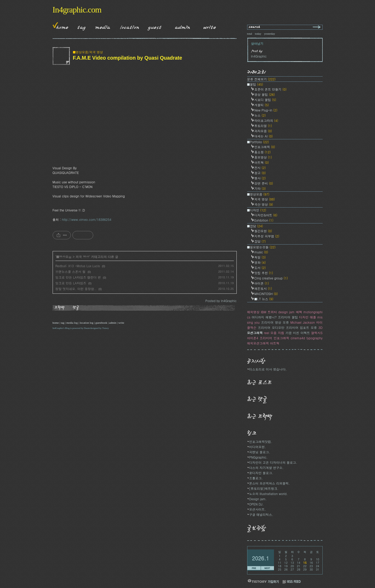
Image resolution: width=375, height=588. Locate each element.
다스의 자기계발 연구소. (267, 468)
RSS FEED (292, 582)
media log (72, 323)
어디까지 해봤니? (264, 317)
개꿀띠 (262, 105)
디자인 (304, 317)
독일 (260, 257)
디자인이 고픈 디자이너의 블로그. (273, 462)
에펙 (299, 312)
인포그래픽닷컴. (261, 442)
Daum (87, 328)
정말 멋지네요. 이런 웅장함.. (76, 289)
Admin (183, 26)
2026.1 (261, 558)
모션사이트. (258, 509)
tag (63, 323)
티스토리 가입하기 (263, 581)
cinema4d (298, 338)
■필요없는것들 (261, 247)
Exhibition (264, 220)
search (255, 27)
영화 (260, 262)
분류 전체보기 (261, 79)
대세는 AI (264, 136)
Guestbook (153, 26)
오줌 (273, 333)
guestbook (101, 323)
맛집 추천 (264, 273)
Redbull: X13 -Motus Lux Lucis (78, 266)
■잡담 (255, 226)
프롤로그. (256, 478)
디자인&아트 (266, 215)
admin (113, 323)
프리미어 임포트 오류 (301, 327)
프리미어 (266, 338)
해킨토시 (263, 288)
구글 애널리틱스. (261, 514)
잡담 (260, 241)
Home (60, 26)
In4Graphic (58, 328)
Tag (80, 26)
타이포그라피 (266, 120)
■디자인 (257, 210)
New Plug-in (266, 110)
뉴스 (260, 115)
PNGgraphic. (258, 457)
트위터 (272, 312)
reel (266, 333)
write (121, 323)
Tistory (105, 328)
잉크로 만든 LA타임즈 (71, 283)
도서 (260, 268)
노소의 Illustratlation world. (268, 494)
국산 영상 (264, 204)
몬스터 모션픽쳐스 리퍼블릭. (270, 483)
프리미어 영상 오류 (275, 322)
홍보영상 (263, 157)
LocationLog (128, 26)
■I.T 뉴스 (264, 299)
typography (315, 338)
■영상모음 (64, 257)
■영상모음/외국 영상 (88, 52)
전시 (260, 168)
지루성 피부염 (267, 236)
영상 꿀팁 (265, 94)
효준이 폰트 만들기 (271, 89)
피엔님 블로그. (260, 452)
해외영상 (253, 312)
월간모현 (263, 231)
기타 (260, 188)
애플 (313, 317)
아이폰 (262, 283)
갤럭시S (317, 333)
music (261, 252)
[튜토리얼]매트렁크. (264, 488)
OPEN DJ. (257, 504)
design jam (286, 312)
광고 (260, 173)
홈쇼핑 (263, 152)
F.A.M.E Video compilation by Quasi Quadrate (128, 58)
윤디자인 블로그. (261, 473)
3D (321, 327)
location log (86, 323)
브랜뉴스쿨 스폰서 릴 (71, 271)
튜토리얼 (263, 126)
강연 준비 (264, 183)
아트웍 (262, 162)
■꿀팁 (255, 84)
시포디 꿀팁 (265, 100)
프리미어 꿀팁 (288, 317)
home (56, 323)
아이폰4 (253, 338)
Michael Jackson (303, 322)
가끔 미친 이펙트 (298, 333)
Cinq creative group (271, 278)
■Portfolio (258, 142)
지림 (281, 333)
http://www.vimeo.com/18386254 (87, 219)
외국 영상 (82, 257)
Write (210, 26)
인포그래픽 (265, 147)
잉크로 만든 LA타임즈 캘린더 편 (78, 277)
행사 (260, 178)
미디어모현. (258, 447)
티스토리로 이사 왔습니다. (268, 369)
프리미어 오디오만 (271, 327)
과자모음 (263, 131)
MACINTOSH (266, 294)
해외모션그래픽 (258, 343)
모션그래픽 (255, 333)
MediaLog (101, 26)
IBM (264, 312)
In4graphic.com (77, 10)
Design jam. (258, 499)
